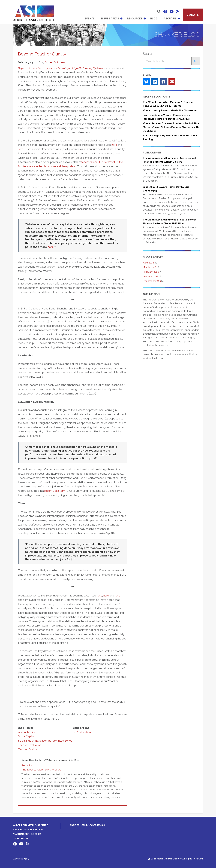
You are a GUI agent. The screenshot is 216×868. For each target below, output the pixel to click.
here (114, 145)
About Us (170, 18)
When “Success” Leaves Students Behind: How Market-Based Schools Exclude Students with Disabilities (171, 127)
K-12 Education (82, 732)
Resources (135, 18)
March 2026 (149, 267)
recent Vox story (54, 491)
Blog (154, 18)
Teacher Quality (27, 749)
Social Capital (26, 736)
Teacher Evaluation (30, 745)
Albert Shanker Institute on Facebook (165, 12)
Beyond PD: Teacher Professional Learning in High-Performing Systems (60, 68)
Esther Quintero (55, 62)
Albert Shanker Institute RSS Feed (178, 12)
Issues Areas (110, 18)
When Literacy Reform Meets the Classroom (170, 110)
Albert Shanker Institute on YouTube (171, 12)
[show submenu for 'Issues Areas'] (121, 19)
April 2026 (148, 263)
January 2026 (150, 276)
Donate (193, 15)
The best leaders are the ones (41, 770)
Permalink (27, 765)
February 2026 (151, 272)
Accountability (27, 732)
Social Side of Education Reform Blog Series (45, 741)
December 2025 (152, 281)
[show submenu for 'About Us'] (179, 19)
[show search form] (159, 12)
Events (90, 18)
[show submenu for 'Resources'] (145, 19)
